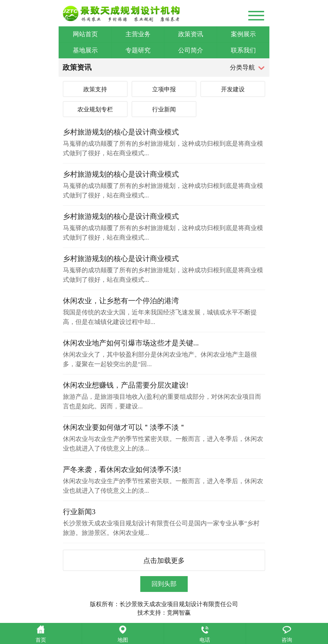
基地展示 (85, 50)
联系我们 (243, 50)
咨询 (287, 640)
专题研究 (138, 50)
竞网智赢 (179, 613)
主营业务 (138, 34)
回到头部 (164, 584)
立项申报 (164, 89)
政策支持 (95, 89)
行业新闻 (164, 109)
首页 (41, 640)
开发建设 (233, 89)
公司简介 (191, 50)
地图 (123, 640)
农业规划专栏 (95, 109)
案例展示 (243, 34)
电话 (205, 640)
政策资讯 (191, 34)
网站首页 (85, 34)
